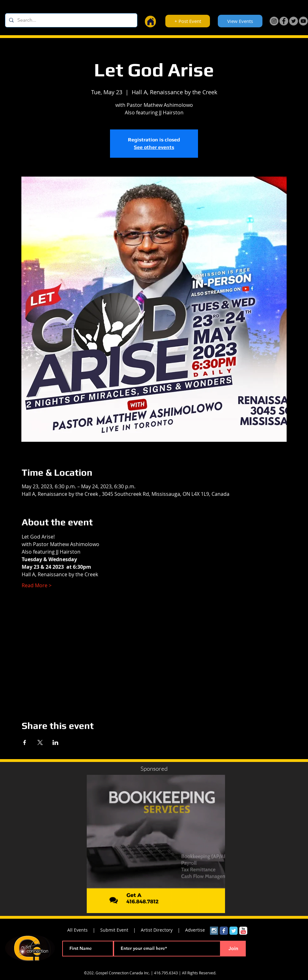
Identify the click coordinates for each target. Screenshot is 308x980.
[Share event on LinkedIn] (55, 742)
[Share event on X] (40, 742)
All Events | (84, 930)
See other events (154, 147)
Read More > (37, 585)
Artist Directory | (163, 930)
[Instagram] (274, 21)
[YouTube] (303, 21)
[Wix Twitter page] (234, 931)
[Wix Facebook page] (224, 931)
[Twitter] (294, 21)
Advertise (195, 930)
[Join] (233, 949)
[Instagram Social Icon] (214, 931)
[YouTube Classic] (243, 931)
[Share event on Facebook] (25, 742)
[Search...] (71, 20)
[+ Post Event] (188, 21)
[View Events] (240, 21)
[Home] (150, 22)
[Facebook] (284, 21)
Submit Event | (121, 930)
